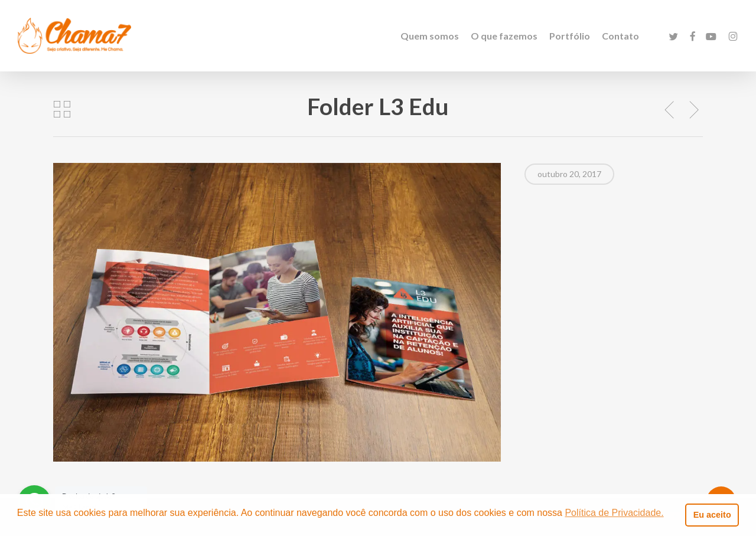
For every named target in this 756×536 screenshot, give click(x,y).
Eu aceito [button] (712, 515)
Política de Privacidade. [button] (614, 513)
